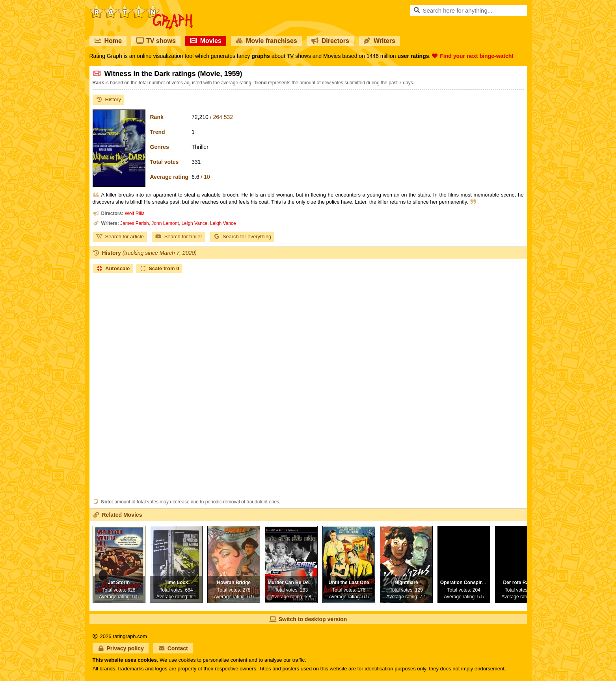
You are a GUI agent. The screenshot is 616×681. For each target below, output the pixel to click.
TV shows (156, 41)
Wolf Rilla (135, 213)
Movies (206, 41)
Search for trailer (179, 237)
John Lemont (165, 223)
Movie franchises (266, 41)
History (108, 99)
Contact (173, 648)
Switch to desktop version (308, 619)
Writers (379, 41)
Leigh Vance (194, 223)
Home (108, 41)
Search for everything (242, 237)
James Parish (135, 223)
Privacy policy (121, 648)
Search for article (120, 237)
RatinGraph (141, 8)
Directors (330, 41)
